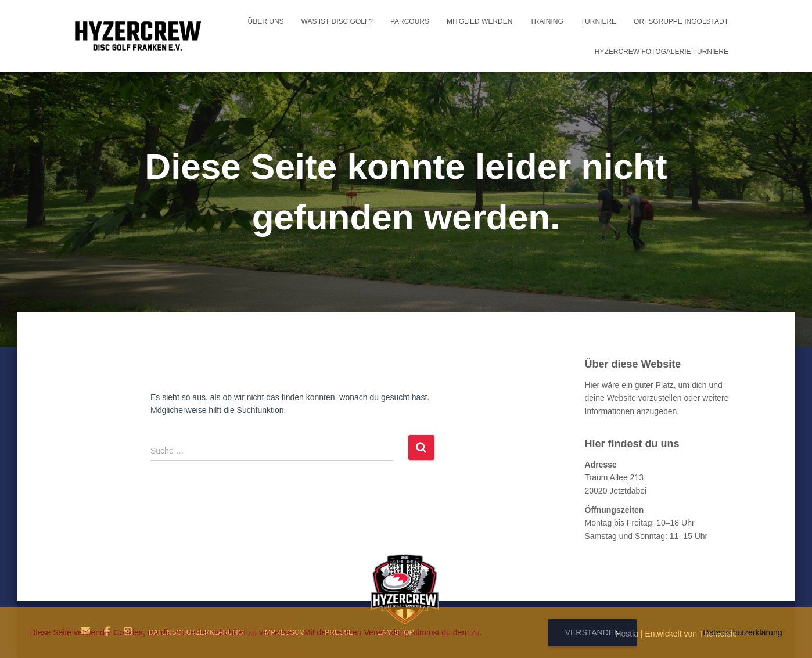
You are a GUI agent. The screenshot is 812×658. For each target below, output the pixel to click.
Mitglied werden (479, 21)
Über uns (266, 21)
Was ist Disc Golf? (337, 21)
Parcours (410, 21)
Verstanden (593, 632)
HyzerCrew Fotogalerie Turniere (662, 52)
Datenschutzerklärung (742, 632)
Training (546, 21)
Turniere (599, 21)
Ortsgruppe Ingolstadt (681, 21)
